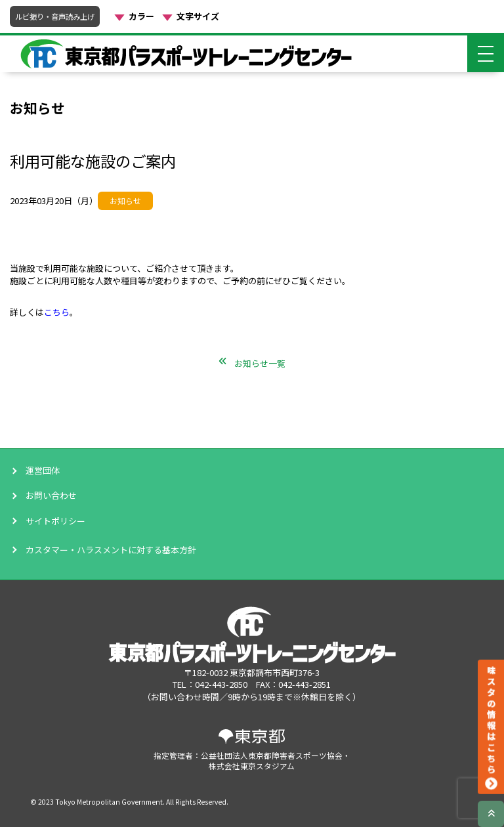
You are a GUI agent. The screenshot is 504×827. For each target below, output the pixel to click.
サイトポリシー (55, 521)
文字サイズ (198, 16)
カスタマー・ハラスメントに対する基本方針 (111, 550)
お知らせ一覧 (260, 363)
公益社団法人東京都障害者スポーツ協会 (272, 755)
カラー (141, 16)
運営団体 (43, 471)
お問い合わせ (51, 496)
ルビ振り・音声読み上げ (55, 16)
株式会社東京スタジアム (252, 766)
